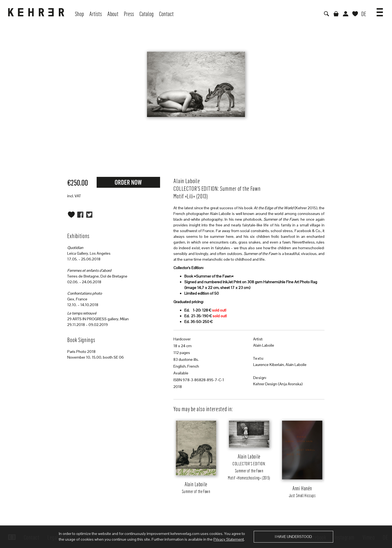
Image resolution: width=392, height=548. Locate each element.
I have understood (293, 537)
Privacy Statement (229, 539)
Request (128, 182)
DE (364, 14)
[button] (380, 10)
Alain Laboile (264, 345)
